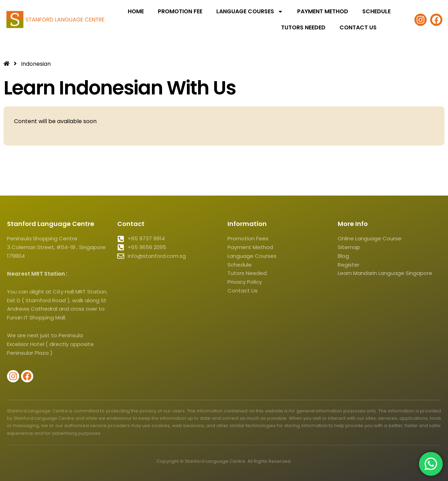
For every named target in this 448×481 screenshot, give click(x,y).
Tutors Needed (303, 27)
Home (136, 11)
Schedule (376, 11)
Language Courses (250, 12)
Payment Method (323, 11)
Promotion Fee (180, 11)
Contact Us (358, 27)
